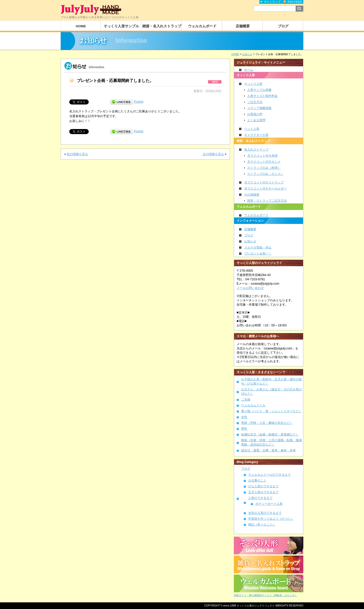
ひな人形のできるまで (263, 486)
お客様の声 (255, 114)
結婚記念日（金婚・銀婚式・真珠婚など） (270, 434)
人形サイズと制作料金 (262, 96)
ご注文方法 (255, 102)
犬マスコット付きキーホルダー (265, 188)
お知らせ (250, 241)
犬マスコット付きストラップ (264, 182)
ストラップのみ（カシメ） (265, 174)
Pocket (139, 102)
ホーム (249, 70)
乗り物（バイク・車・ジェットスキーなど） (271, 411)
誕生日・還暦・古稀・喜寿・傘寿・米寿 (268, 450)
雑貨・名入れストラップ (162, 26)
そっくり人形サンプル (121, 26)
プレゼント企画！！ (258, 254)
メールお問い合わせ (250, 288)
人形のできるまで (260, 498)
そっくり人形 (253, 84)
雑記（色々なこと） (262, 524)
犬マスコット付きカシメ (264, 162)
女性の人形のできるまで (265, 513)
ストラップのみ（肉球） (264, 168)
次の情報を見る (213, 154)
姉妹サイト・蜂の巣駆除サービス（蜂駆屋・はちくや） (265, 595)
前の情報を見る (77, 154)
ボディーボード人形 (269, 504)
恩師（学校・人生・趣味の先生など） (267, 423)
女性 (244, 417)
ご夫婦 (246, 400)
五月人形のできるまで (263, 492)
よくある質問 (256, 120)
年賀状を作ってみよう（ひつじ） (271, 519)
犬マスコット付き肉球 (262, 156)
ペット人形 (252, 129)
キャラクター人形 (256, 135)
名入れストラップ (256, 150)
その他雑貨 (252, 195)
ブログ (283, 26)
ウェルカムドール (253, 405)
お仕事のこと (257, 480)
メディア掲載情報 (259, 108)
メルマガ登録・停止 (258, 247)
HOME (81, 26)
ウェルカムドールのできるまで (269, 475)
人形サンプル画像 (259, 90)
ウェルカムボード (202, 26)
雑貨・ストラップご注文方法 (267, 201)
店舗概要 (243, 26)
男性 (244, 429)
